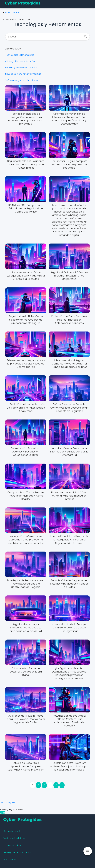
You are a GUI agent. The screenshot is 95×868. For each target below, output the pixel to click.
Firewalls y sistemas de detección (22, 68)
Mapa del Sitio (9, 860)
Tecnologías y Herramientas (20, 55)
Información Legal (11, 831)
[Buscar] (84, 36)
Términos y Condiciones (14, 838)
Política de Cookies (12, 845)
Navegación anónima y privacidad (23, 74)
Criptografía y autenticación (20, 61)
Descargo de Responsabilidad (17, 852)
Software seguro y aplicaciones (22, 80)
